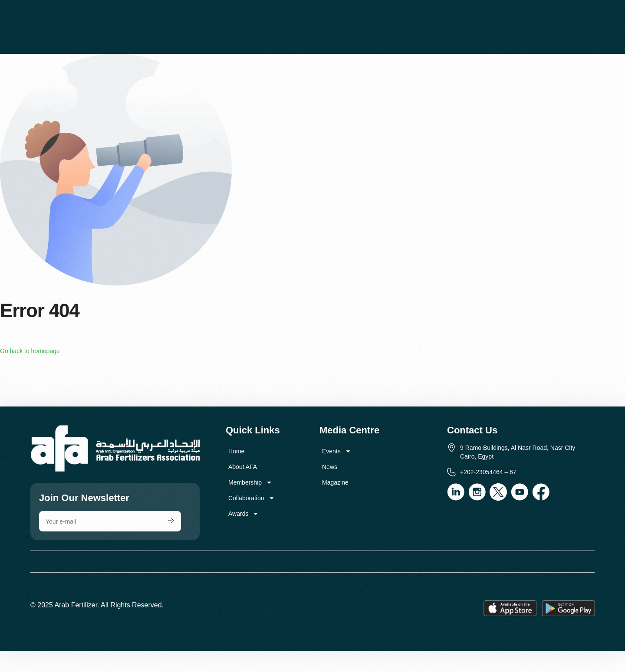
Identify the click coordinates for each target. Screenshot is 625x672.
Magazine (335, 482)
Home (236, 451)
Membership (250, 482)
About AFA (243, 467)
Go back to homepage (30, 351)
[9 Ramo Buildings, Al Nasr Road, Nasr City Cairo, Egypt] (312, 380)
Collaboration (252, 498)
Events (337, 451)
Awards (243, 514)
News (330, 467)
